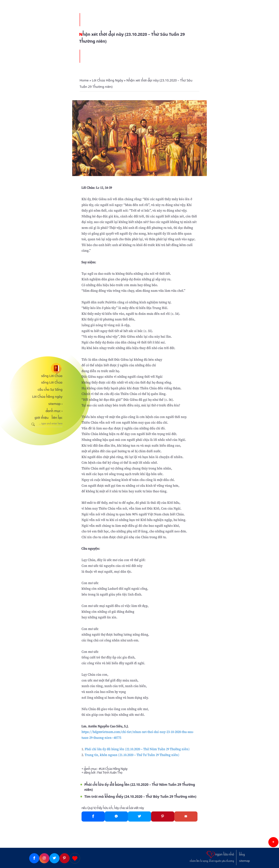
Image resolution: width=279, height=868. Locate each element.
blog (242, 855)
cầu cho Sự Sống (50, 390)
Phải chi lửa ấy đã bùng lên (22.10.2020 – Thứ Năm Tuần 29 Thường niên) (137, 749)
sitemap (55, 404)
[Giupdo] (75, 858)
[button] (273, 842)
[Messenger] (116, 817)
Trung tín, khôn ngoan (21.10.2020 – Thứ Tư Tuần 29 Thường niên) (132, 755)
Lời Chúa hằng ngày (47, 397)
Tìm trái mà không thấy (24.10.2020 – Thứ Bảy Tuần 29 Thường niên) (140, 797)
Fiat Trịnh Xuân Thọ (110, 773)
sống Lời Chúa (52, 376)
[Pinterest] (163, 817)
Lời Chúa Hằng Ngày (114, 769)
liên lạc (57, 418)
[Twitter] (139, 817)
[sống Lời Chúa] (46, 368)
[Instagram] (44, 858)
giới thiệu (42, 418)
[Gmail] (186, 817)
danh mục (54, 411)
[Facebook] (93, 817)
